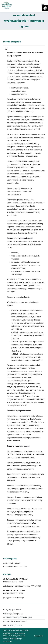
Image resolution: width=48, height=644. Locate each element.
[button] (45, 8)
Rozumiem (39, 636)
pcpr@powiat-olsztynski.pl (14, 598)
